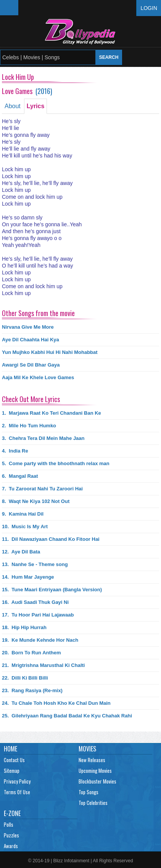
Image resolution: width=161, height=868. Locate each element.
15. (52, 590)
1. (52, 413)
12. (21, 552)
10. (25, 526)
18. (24, 627)
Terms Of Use (17, 792)
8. (36, 501)
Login (149, 8)
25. (67, 716)
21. (43, 665)
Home (10, 749)
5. (56, 463)
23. (32, 690)
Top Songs (89, 792)
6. (20, 476)
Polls (9, 824)
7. (42, 489)
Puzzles (11, 835)
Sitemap (12, 771)
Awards (11, 846)
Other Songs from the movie (38, 313)
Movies (87, 749)
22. (25, 678)
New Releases (92, 760)
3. (43, 438)
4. (15, 451)
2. (29, 426)
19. (40, 640)
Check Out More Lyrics (31, 399)
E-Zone (12, 813)
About (13, 106)
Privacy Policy (17, 781)
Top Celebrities (93, 803)
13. (35, 564)
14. (28, 577)
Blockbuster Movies (97, 781)
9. (23, 514)
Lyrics (36, 106)
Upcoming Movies (95, 771)
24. (56, 703)
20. (31, 653)
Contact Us (14, 760)
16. (35, 602)
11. (51, 539)
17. (38, 615)
